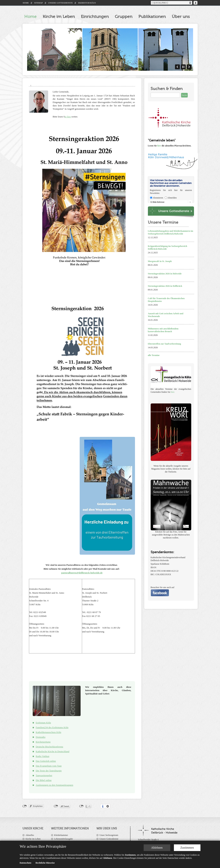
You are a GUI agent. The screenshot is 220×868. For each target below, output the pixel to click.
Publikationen (152, 16)
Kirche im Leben (59, 16)
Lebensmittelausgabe (64, 839)
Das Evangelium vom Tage (49, 766)
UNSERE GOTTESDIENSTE (60, 3)
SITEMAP (38, 3)
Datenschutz (26, 863)
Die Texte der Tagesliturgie (49, 771)
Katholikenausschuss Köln (48, 732)
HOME (26, 3)
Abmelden (172, 198)
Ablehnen (157, 848)
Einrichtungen (95, 16)
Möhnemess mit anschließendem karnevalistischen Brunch (163, 330)
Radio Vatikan (43, 756)
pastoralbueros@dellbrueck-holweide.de (82, 573)
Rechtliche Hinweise (45, 863)
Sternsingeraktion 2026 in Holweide (165, 274)
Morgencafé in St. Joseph (160, 261)
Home (31, 16)
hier (159, 146)
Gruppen (124, 16)
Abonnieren (158, 198)
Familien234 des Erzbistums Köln (52, 727)
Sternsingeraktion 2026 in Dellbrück (165, 286)
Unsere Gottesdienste (109, 839)
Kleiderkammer (61, 835)
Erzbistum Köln (43, 723)
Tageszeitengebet (44, 775)
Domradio (41, 737)
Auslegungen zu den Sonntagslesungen (54, 785)
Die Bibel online (44, 780)
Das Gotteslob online (46, 761)
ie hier (68, 117)
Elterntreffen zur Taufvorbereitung (164, 344)
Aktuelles (30, 835)
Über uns (181, 16)
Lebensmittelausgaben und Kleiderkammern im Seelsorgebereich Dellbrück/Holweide (171, 232)
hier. (173, 392)
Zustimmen (187, 848)
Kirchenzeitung (43, 742)
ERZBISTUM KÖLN (87, 3)
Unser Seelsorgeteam (109, 835)
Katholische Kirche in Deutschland (53, 751)
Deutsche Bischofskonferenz (50, 747)
